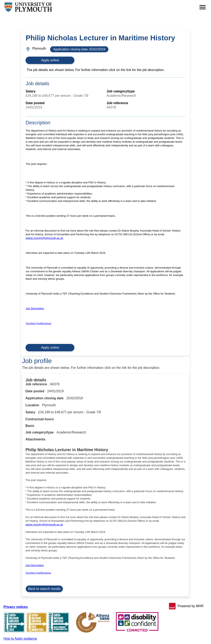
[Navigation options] (203, 7)
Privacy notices (16, 607)
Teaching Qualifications (38, 323)
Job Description (35, 308)
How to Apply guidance (20, 639)
